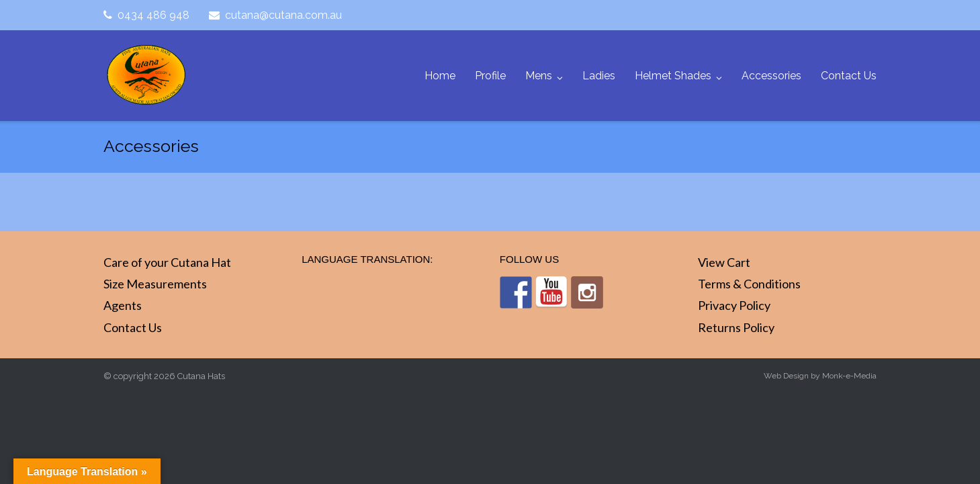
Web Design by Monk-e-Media (820, 376)
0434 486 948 (153, 15)
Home (440, 76)
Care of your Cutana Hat (167, 262)
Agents (123, 305)
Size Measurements (155, 284)
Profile (490, 76)
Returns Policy (736, 327)
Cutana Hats (201, 376)
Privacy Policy (734, 305)
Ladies (599, 76)
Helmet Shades (673, 76)
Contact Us (849, 76)
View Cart (724, 262)
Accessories (771, 76)
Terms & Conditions (749, 284)
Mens (539, 76)
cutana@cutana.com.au (283, 15)
